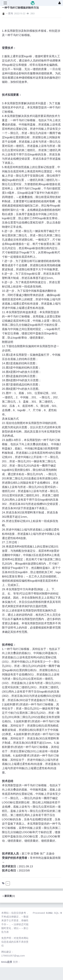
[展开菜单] (5, 3)
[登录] (60, 3)
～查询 (9, 13)
